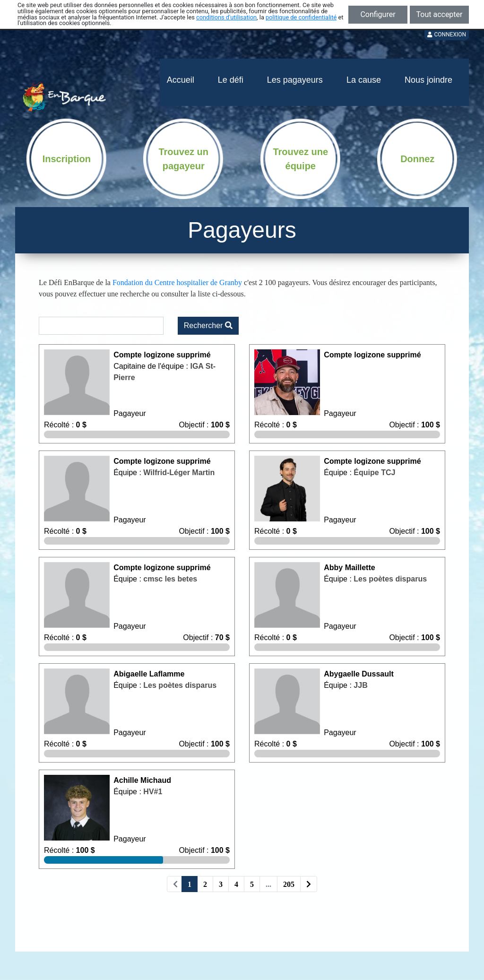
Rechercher (208, 325)
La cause (364, 80)
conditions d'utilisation (226, 17)
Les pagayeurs (295, 80)
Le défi (231, 80)
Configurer (378, 14)
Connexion (447, 35)
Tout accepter (440, 14)
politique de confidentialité (301, 17)
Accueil (181, 80)
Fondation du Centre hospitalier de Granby (177, 282)
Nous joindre (428, 80)
